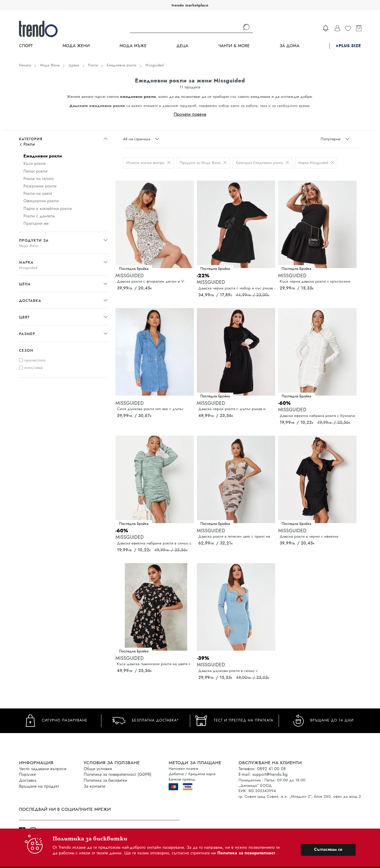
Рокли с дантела (39, 216)
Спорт (26, 46)
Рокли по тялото (39, 179)
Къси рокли (35, 163)
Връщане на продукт (39, 786)
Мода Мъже (133, 46)
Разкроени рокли (40, 186)
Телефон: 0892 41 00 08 (262, 769)
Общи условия (98, 769)
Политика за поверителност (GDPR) (118, 774)
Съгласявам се (328, 849)
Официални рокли (41, 201)
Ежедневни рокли (122, 65)
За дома (290, 46)
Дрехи (74, 65)
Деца (182, 46)
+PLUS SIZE (348, 46)
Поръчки (27, 774)
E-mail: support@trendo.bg (263, 774)
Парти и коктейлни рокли (48, 208)
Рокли (93, 65)
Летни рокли (35, 171)
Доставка (28, 780)
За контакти (95, 786)
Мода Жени (76, 46)
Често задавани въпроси (43, 769)
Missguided (155, 65)
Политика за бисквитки (106, 780)
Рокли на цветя (38, 193)
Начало (25, 65)
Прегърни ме (36, 223)
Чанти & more (234, 46)
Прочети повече (190, 114)
